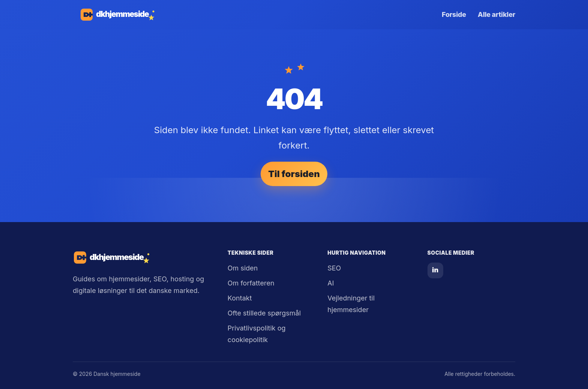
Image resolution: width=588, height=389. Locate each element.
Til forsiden (294, 174)
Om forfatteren (251, 283)
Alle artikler (496, 14)
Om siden (243, 268)
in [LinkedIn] (435, 270)
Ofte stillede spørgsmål (264, 313)
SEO (334, 268)
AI (331, 283)
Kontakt (240, 298)
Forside (454, 14)
